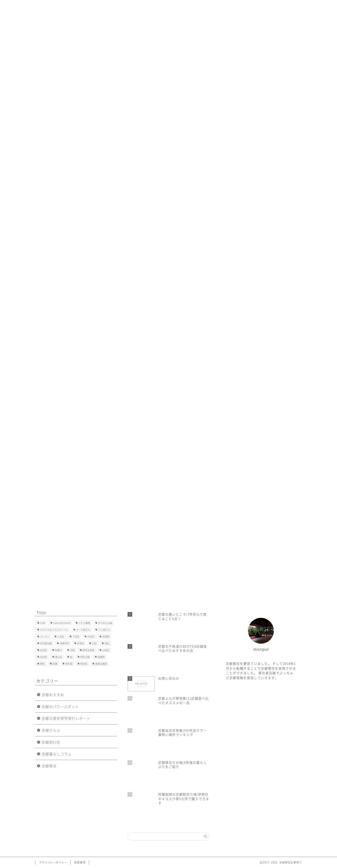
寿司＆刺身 (88, 650)
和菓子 (59, 650)
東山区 (59, 657)
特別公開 (85, 657)
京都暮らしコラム (57, 754)
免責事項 (80, 862)
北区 (94, 643)
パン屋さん (104, 630)
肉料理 (69, 664)
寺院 (72, 650)
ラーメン (45, 636)
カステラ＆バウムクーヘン (54, 630)
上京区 (61, 636)
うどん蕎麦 (84, 623)
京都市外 (64, 643)
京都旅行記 (51, 742)
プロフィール (71, 6)
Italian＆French (62, 623)
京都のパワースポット (60, 707)
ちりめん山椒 (105, 623)
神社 (42, 664)
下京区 (76, 636)
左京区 (44, 657)
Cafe (43, 623)
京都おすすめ (53, 695)
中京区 (91, 636)
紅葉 (55, 664)
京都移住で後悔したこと (148, 6)
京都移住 (49, 766)
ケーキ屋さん (83, 630)
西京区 (84, 664)
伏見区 (81, 643)
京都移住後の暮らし (105, 6)
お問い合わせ (185, 6)
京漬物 (106, 636)
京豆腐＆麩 (46, 643)
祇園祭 (101, 657)
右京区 (44, 650)
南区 (107, 643)
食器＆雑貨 (101, 664)
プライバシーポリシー (221, 6)
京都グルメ (51, 730)
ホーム (46, 6)
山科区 (106, 650)
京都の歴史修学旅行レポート (66, 718)
